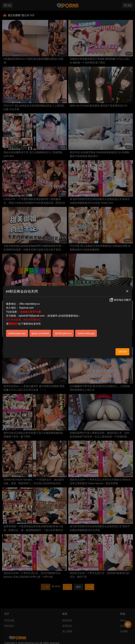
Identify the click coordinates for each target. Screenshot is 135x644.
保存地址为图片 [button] (120, 300)
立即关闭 (122, 352)
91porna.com (26, 308)
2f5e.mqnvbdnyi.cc (30, 304)
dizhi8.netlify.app (86, 333)
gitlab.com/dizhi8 (40, 333)
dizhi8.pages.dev (17, 333)
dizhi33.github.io (63, 333)
